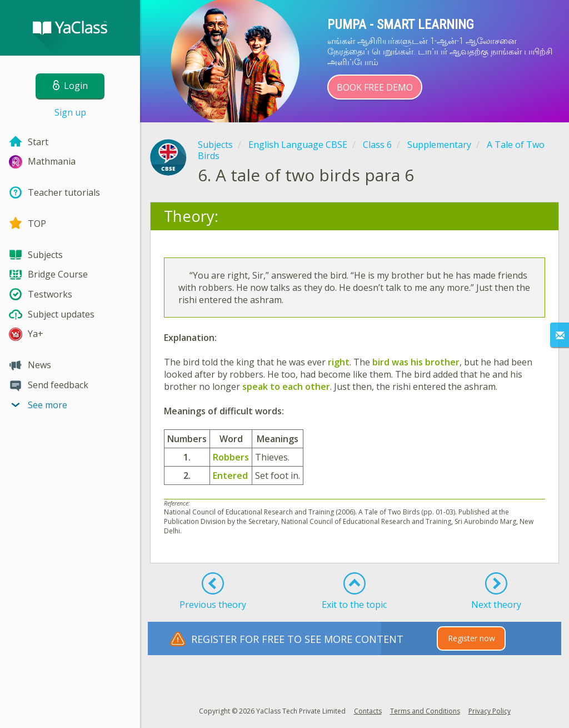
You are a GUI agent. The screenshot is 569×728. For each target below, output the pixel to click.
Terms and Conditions (425, 711)
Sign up (70, 112)
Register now (471, 638)
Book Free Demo (375, 87)
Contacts (368, 711)
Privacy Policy (490, 711)
